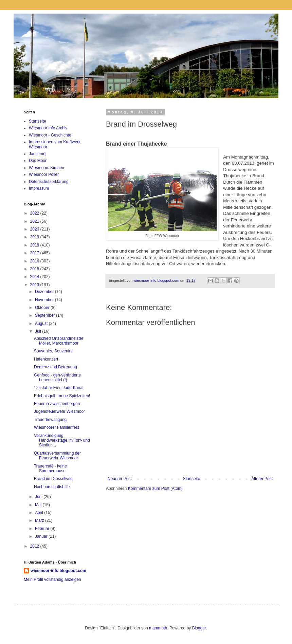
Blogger (199, 628)
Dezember (45, 292)
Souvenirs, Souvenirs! (54, 351)
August (42, 324)
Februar (43, 529)
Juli (39, 331)
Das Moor (38, 161)
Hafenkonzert (46, 359)
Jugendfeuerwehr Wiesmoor (59, 411)
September (45, 315)
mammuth (158, 628)
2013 (35, 285)
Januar (42, 536)
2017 (35, 253)
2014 (35, 277)
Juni (39, 497)
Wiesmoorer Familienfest (57, 427)
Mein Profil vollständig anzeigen (52, 579)
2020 (35, 229)
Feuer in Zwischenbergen (57, 404)
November (45, 300)
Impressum (39, 188)
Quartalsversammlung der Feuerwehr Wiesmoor (57, 456)
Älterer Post (262, 479)
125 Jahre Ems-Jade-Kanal (59, 388)
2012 (35, 546)
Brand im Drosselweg (53, 479)
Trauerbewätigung (50, 420)
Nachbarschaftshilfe (52, 487)
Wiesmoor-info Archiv (48, 128)
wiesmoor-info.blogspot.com (58, 571)
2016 (35, 261)
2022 (35, 213)
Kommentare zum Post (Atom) (155, 489)
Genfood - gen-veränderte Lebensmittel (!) (57, 378)
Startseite (192, 479)
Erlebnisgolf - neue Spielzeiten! (62, 396)
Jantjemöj (38, 154)
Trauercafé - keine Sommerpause (50, 468)
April (40, 513)
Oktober (43, 308)
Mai (39, 505)
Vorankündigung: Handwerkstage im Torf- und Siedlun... (62, 440)
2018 (35, 245)
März (40, 520)
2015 (35, 269)
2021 (35, 221)
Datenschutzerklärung (49, 182)
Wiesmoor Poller (44, 174)
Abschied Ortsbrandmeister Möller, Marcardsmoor (59, 341)
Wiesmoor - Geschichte (50, 135)
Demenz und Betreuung (56, 367)
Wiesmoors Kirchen (47, 168)
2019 (35, 237)
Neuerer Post (120, 479)
